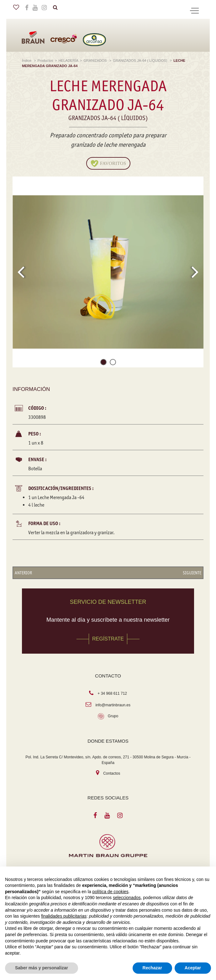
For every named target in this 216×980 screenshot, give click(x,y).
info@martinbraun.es (113, 705)
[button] (103, 363)
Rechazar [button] (152, 968)
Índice (27, 61)
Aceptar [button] (193, 968)
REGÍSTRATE (108, 639)
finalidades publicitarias (64, 916)
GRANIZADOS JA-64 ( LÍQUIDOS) (141, 61)
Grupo (113, 716)
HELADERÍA (68, 61)
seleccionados (127, 898)
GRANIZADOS (95, 61)
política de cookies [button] (111, 892)
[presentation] (21, 272)
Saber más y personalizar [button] (42, 968)
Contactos (112, 773)
